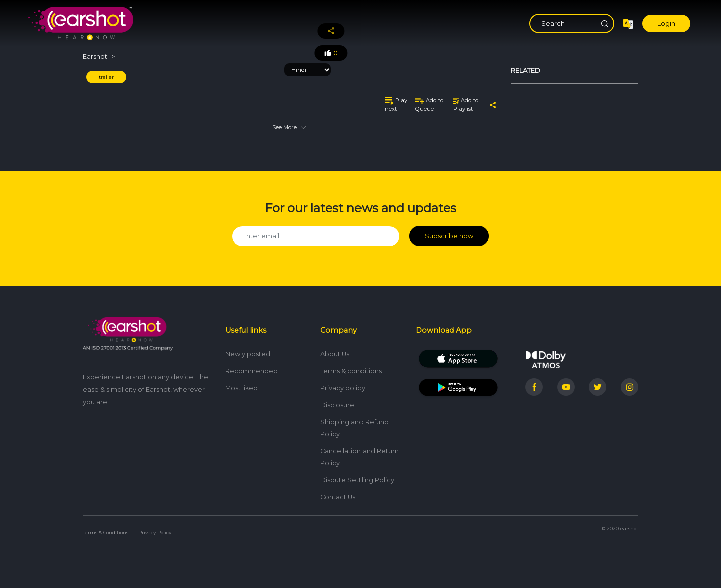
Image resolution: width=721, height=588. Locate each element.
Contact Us (338, 497)
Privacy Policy (155, 533)
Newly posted (248, 354)
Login (666, 23)
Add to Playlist (466, 104)
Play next (396, 104)
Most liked (242, 388)
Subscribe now (449, 236)
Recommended (252, 371)
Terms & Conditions (105, 533)
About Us (335, 354)
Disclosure (337, 405)
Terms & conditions (351, 371)
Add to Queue (429, 104)
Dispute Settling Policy (357, 480)
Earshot (95, 56)
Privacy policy (343, 388)
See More (289, 127)
